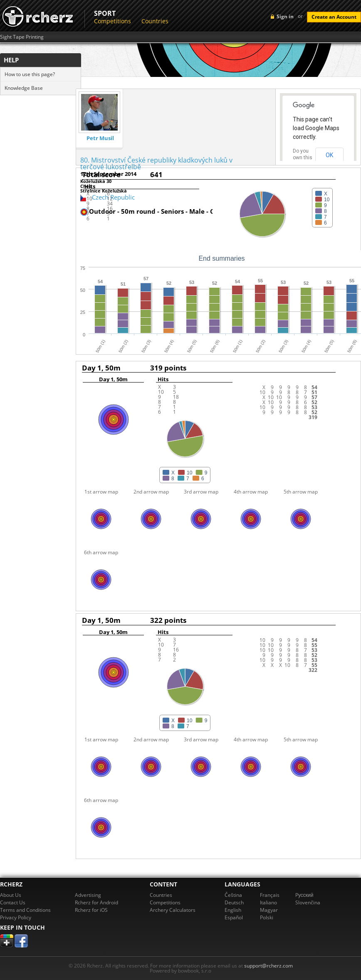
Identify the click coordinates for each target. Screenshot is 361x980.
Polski (267, 917)
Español (234, 917)
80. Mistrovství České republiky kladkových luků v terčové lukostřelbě (156, 163)
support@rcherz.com (268, 966)
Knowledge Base (24, 88)
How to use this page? (30, 74)
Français (270, 895)
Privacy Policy (16, 917)
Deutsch (234, 902)
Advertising (88, 895)
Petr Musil (100, 138)
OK (329, 155)
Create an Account (334, 17)
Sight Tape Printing (22, 37)
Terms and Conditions (25, 910)
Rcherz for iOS (91, 910)
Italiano (268, 902)
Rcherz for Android (96, 902)
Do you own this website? (303, 158)
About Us (11, 895)
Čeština (233, 895)
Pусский (304, 895)
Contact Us (13, 902)
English (233, 910)
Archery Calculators (173, 910)
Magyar (269, 910)
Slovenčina (308, 902)
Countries (155, 21)
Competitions (113, 21)
